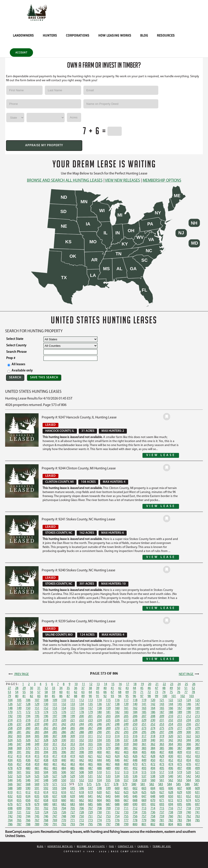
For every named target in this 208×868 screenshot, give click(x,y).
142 (153, 704)
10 (76, 684)
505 (55, 772)
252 (153, 724)
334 (99, 740)
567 (19, 784)
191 (197, 712)
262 (46, 728)
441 (73, 760)
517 (162, 772)
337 (126, 740)
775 (108, 820)
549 (55, 780)
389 (197, 748)
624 (135, 792)
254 (171, 724)
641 (90, 796)
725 (55, 812)
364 (171, 744)
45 (142, 688)
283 (37, 732)
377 (90, 748)
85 (54, 696)
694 (171, 804)
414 (28, 756)
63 (83, 692)
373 (55, 748)
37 (83, 688)
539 (162, 776)
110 (64, 700)
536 (135, 776)
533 (108, 776)
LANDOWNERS (23, 35)
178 (81, 712)
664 (99, 800)
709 (108, 808)
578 (116, 784)
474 (171, 764)
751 (90, 816)
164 (153, 708)
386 (171, 748)
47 (157, 688)
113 (90, 700)
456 (10, 764)
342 (171, 740)
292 (117, 732)
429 (162, 756)
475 (180, 764)
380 (117, 748)
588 (10, 788)
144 (171, 704)
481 (37, 768)
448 (135, 760)
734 (135, 812)
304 (28, 736)
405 (144, 752)
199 (73, 716)
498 (188, 768)
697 (197, 804)
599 (108, 788)
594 (64, 788)
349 (37, 744)
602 (135, 788)
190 (188, 712)
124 (188, 700)
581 (143, 784)
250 (135, 724)
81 (24, 696)
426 (135, 756)
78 (193, 692)
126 (10, 704)
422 (99, 756)
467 (108, 764)
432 (188, 756)
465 (90, 764)
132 (64, 704)
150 (28, 708)
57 (39, 692)
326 (28, 740)
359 (126, 744)
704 (64, 808)
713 (144, 808)
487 (90, 768)
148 (10, 708)
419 (73, 756)
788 (28, 824)
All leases (16, 365)
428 (153, 756)
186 (153, 712)
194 (28, 716)
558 (135, 780)
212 (188, 716)
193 (19, 716)
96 (134, 696)
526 (46, 776)
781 (162, 820)
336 (117, 740)
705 (73, 808)
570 (46, 784)
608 (188, 788)
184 (135, 712)
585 (178, 784)
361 (144, 744)
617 (73, 792)
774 (99, 820)
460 (46, 764)
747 (55, 816)
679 (37, 804)
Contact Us (126, 847)
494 (153, 768)
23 (172, 684)
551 (73, 780)
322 (188, 736)
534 (117, 776)
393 (37, 752)
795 (90, 824)
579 (125, 784)
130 (46, 704)
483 (55, 768)
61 (68, 692)
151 (37, 708)
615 (55, 792)
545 (19, 780)
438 (46, 760)
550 (64, 780)
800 (135, 824)
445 (108, 760)
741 (197, 812)
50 (179, 688)
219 (55, 720)
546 (28, 780)
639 (73, 796)
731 (108, 812)
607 (180, 788)
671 (162, 800)
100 (165, 696)
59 (54, 692)
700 (28, 808)
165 (162, 708)
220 (64, 720)
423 (108, 756)
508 (81, 772)
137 (108, 704)
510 (99, 772)
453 (180, 760)
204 (117, 716)
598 (99, 788)
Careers (143, 847)
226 (117, 720)
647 (144, 796)
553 (90, 780)
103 (191, 696)
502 (28, 772)
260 (28, 728)
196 (46, 716)
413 (19, 756)
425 (126, 756)
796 (99, 824)
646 (135, 796)
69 (127, 692)
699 (19, 808)
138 (117, 704)
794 (81, 824)
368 (10, 748)
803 (162, 824)
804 (171, 824)
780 (153, 820)
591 (37, 788)
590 (28, 788)
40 (105, 688)
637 (55, 796)
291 (108, 732)
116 (117, 700)
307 (55, 736)
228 (135, 720)
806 (188, 824)
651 (180, 796)
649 (162, 796)
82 (31, 696)
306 (46, 736)
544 (10, 780)
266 (81, 728)
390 (10, 752)
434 (10, 760)
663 (90, 800)
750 (81, 816)
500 (10, 772)
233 (180, 720)
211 (180, 716)
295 (144, 732)
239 (37, 724)
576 (98, 784)
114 (99, 700)
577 (107, 784)
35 (68, 688)
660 (64, 800)
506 (64, 772)
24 (179, 684)
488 (99, 768)
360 (135, 744)
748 (64, 816)
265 (73, 728)
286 (64, 732)
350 (46, 744)
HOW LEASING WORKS (115, 35)
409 (180, 752)
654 (10, 800)
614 (46, 792)
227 (126, 720)
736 (153, 812)
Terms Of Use (162, 847)
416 (46, 756)
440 (64, 760)
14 (105, 684)
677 (19, 804)
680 (46, 804)
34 (61, 688)
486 (81, 768)
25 (186, 684)
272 (135, 728)
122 (171, 700)
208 (153, 716)
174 (46, 712)
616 (64, 792)
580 (134, 784)
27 (9, 688)
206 (135, 716)
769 (55, 820)
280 (10, 732)
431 (180, 756)
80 (17, 696)
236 (10, 724)
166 (171, 708)
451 (162, 760)
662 (81, 800)
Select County (16, 346)
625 (144, 792)
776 (117, 820)
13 (98, 684)
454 (188, 760)
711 (126, 808)
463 (73, 764)
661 (73, 800)
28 (17, 688)
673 (180, 800)
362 (153, 744)
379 (108, 748)
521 (197, 772)
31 (39, 688)
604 (153, 788)
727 (73, 812)
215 (19, 720)
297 (162, 732)
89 (83, 696)
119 (144, 700)
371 (37, 748)
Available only (20, 371)
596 (81, 788)
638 (64, 796)
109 (55, 700)
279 (197, 728)
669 (144, 800)
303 (19, 736)
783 (180, 820)
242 (64, 724)
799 (126, 824)
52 (193, 688)
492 (135, 768)
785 (197, 820)
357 (108, 744)
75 (171, 692)
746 (46, 816)
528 (64, 776)
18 (135, 684)
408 (171, 752)
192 (10, 716)
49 (171, 688)
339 (144, 740)
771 (73, 820)
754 (117, 816)
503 (37, 772)
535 (126, 776)
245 (90, 724)
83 (39, 696)
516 (153, 772)
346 (10, 744)
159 (108, 708)
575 (89, 784)
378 (99, 748)
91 (98, 696)
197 (55, 716)
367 (197, 744)
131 (55, 704)
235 (197, 720)
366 (188, 744)
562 (171, 780)
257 (197, 724)
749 (73, 816)
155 (73, 708)
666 (117, 800)
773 (90, 820)
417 (55, 756)
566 (10, 784)
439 (55, 760)
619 (90, 792)
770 (64, 820)
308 (64, 736)
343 (180, 740)
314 (117, 736)
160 (117, 708)
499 (197, 768)
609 (197, 788)
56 (31, 692)
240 (46, 724)
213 (197, 716)
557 (126, 780)
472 (153, 764)
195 (37, 716)
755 (126, 816)
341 (162, 740)
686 (99, 804)
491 (126, 768)
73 (157, 692)
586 (187, 784)
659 (55, 800)
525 (37, 776)
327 (37, 740)
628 (171, 792)
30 (31, 688)
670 (153, 800)
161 (126, 708)
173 (37, 712)
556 (117, 780)
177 (73, 712)
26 (194, 684)
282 (28, 732)
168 (188, 708)
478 (10, 768)
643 (108, 796)
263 (55, 728)
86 (61, 696)
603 (144, 788)
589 (19, 788)
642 (99, 796)
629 (180, 792)
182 (117, 712)
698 (10, 808)
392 (28, 752)
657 (37, 800)
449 (144, 760)
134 (81, 704)
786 (10, 824)
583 (161, 784)
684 (81, 804)
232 (171, 720)
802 (153, 824)
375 (73, 748)
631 (197, 792)
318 (153, 736)
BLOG (144, 35)
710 (117, 808)
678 (28, 804)
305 (37, 736)
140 (135, 704)
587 (196, 784)
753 (108, 816)
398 (81, 752)
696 (188, 804)
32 (46, 688)
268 (99, 728)
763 (197, 816)
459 (37, 764)
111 (73, 700)
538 (153, 776)
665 (108, 800)
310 (81, 736)
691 (144, 804)
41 (112, 688)
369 (19, 748)
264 (64, 728)
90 (90, 696)
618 (81, 792)
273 (144, 728)
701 (37, 808)
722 (28, 812)
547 (37, 780)
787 (19, 824)
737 (162, 812)
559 (144, 780)
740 (188, 812)
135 (90, 704)
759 (162, 816)
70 (134, 692)
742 (10, 816)
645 (126, 796)
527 (55, 776)
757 (144, 816)
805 (180, 824)
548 (46, 780)
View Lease (161, 455)
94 (120, 696)
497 (180, 768)
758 (153, 816)
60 (61, 692)
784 (188, 820)
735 (144, 812)
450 (153, 760)
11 (83, 684)
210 (171, 716)
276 (171, 728)
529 (73, 776)
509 (90, 772)
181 (108, 712)
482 (46, 768)
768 (46, 820)
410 (188, 752)
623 (126, 792)
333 (90, 740)
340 (153, 740)
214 (10, 720)
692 (153, 804)
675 (197, 800)
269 (108, 728)
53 (9, 692)
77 (186, 692)
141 (144, 704)
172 (28, 712)
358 (117, 744)
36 (76, 688)
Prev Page (18, 674)
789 (37, 824)
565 (197, 780)
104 (10, 700)
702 (46, 808)
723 (37, 812)
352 (64, 744)
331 (73, 740)
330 (64, 740)
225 (108, 720)
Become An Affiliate (91, 847)
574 (80, 784)
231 (162, 720)
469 (126, 764)
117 (126, 700)
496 (171, 768)
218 (46, 720)
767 (37, 820)
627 (162, 792)
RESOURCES (166, 35)
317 (144, 736)
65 (98, 692)
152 (46, 708)
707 (90, 808)
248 (117, 724)
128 (28, 704)
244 (81, 724)
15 (113, 684)
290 (99, 732)
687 (108, 804)
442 (81, 760)
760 (171, 816)
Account (21, 52)
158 (99, 708)
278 (188, 728)
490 (117, 768)
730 (99, 812)
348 (28, 744)
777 (126, 820)
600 (117, 788)
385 (162, 748)
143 (162, 704)
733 (126, 812)
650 (171, 796)
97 (142, 696)
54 (17, 692)
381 (126, 748)
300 (188, 732)
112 (81, 700)
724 (46, 812)
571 (55, 784)
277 (180, 728)
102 (182, 696)
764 (10, 820)
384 (153, 748)
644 (117, 796)
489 (108, 768)
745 (37, 816)
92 (105, 696)
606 (171, 788)
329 (55, 740)
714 (153, 808)
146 (188, 704)
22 (164, 684)
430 (171, 756)
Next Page (189, 674)
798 (117, 824)
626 (153, 792)
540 (171, 776)
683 (73, 804)
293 (126, 732)
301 (197, 732)
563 (180, 780)
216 (28, 720)
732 (117, 812)
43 (127, 688)
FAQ (111, 847)
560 (153, 780)
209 (162, 716)
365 (180, 744)
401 (108, 752)
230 (153, 720)
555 (108, 780)
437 (37, 760)
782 (171, 820)
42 (120, 688)
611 (19, 792)
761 (180, 816)
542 (188, 776)
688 (117, 804)
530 (81, 776)
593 (55, 788)
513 (126, 772)
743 (19, 816)
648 (153, 796)
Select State (15, 339)
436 (28, 760)
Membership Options (162, 181)
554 (99, 780)
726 (64, 812)
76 (179, 692)
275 (162, 728)
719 (197, 808)
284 (46, 732)
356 (99, 744)
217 (37, 720)
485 (73, 768)
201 (90, 716)
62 (76, 692)
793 (73, 824)
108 (46, 700)
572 (64, 784)
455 (197, 760)
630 (188, 792)
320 (171, 736)
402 (117, 752)
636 (46, 796)
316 (135, 736)
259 (19, 728)
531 (90, 776)
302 (10, 736)
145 (180, 704)
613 (37, 792)
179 (90, 712)
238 (28, 724)
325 (19, 740)
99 (157, 696)
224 (99, 720)
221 (73, 720)
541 (180, 776)
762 (188, 816)
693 (162, 804)
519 (180, 772)
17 (128, 684)
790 (46, 824)
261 (37, 728)
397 (73, 752)
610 (10, 792)
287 (73, 732)
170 (10, 712)
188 (171, 712)
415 (37, 756)
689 (126, 804)
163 (144, 708)
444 (99, 760)
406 (153, 752)
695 (180, 804)
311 (90, 736)
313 (108, 736)
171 (19, 712)
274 (153, 728)
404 (135, 752)
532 (99, 776)
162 (135, 708)
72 (149, 692)
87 (68, 696)
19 (142, 684)
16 (120, 684)
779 (144, 820)
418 (64, 756)
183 (126, 712)
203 (108, 716)
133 (73, 704)
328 (46, 740)
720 (10, 812)
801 (144, 824)
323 (197, 736)
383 (144, 748)
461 (55, 764)
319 (162, 736)
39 (98, 688)
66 (105, 692)
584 (170, 784)
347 (19, 744)
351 (55, 744)
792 (64, 824)
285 (55, 732)
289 (90, 732)
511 (108, 772)
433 (197, 756)
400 (99, 752)
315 (126, 736)
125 (197, 700)
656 (28, 800)
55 (24, 692)
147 (197, 704)
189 (180, 712)
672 (171, 800)
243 (73, 724)
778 (135, 820)
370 (28, 748)
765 (19, 820)
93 (112, 696)
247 (108, 724)
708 (99, 808)
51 (186, 688)
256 (188, 724)
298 (171, 732)
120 (153, 700)
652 (188, 796)
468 (117, 764)
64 (90, 692)
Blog (40, 847)
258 (10, 728)
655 (19, 800)
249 (126, 724)
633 (19, 796)
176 (64, 712)
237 (19, 724)
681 (55, 804)
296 (153, 732)
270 (117, 728)
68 (120, 692)
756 (135, 816)
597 (90, 788)
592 (46, 788)
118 (135, 700)
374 (64, 748)
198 (64, 716)
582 (152, 784)
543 (197, 776)
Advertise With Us (60, 847)
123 (180, 700)
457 (19, 764)
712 (135, 808)
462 (64, 764)
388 (188, 748)
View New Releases (123, 181)
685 (90, 804)
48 (164, 688)
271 (126, 728)
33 (54, 688)
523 (19, 776)
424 (117, 756)
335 (108, 740)
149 (19, 708)
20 (150, 684)
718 (188, 808)
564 (188, 780)
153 (55, 708)
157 (90, 708)
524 (28, 776)
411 (197, 752)
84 (46, 696)
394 (46, 752)
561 (162, 780)
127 (19, 704)
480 (28, 768)
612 (28, 792)
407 (162, 752)
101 (174, 696)
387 (180, 748)
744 (28, 816)
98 (149, 696)
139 (126, 704)
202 (99, 716)
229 (144, 720)
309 (73, 736)
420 (81, 756)
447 (126, 760)
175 (55, 712)
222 (81, 720)
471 (144, 764)
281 (19, 732)
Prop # (11, 358)
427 (144, 756)
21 (157, 684)
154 (64, 708)
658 (46, 800)
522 (10, 776)
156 (81, 708)
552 (81, 780)
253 (162, 724)
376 (81, 748)
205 (126, 716)
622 (117, 792)
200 (81, 716)
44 (134, 688)
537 (144, 776)
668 (135, 800)
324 (10, 740)
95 (127, 696)
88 (76, 696)
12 (91, 684)
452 (171, 760)
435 (19, 760)
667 (126, 800)
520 (188, 772)
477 (197, 764)
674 (188, 800)
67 (112, 692)
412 (10, 756)
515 (144, 772)
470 (135, 764)
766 (28, 820)
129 (37, 704)
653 (197, 796)
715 (162, 808)
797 (108, 824)
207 (144, 716)
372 (46, 748)
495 (162, 768)
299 (180, 732)
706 (81, 808)
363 (162, 744)
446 (117, 760)
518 (171, 772)
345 (197, 740)
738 (171, 812)
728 (81, 812)
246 (99, 724)
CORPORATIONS (78, 35)
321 (180, 736)
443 (90, 760)
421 (90, 756)
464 (81, 764)
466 (99, 764)
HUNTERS (50, 35)
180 (99, 712)
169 (197, 708)
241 (55, 724)
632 (10, 796)
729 (90, 812)
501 (19, 772)
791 (55, 824)
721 (19, 812)
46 (149, 688)
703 (55, 808)
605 (162, 788)
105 (19, 700)
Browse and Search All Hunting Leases (65, 181)
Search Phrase (16, 352)
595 (73, 788)
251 (144, 724)
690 (135, 804)
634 (28, 796)
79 (9, 696)
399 (90, 752)
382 (135, 748)
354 (81, 744)
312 (99, 736)
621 (108, 792)
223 (90, 720)
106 (28, 700)
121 (162, 700)
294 (135, 732)
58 (46, 692)
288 (81, 732)
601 (126, 788)
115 (108, 700)
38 (90, 688)
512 (117, 772)
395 (55, 752)
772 (81, 820)
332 (81, 740)
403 (126, 752)
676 (10, 804)
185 (144, 712)
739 (180, 812)
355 (90, 744)
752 (99, 816)
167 (180, 708)
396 (64, 752)
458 (28, 764)
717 (180, 808)
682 (64, 804)
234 (188, 720)
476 (188, 764)
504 (46, 772)
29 (24, 688)
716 (171, 808)
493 (144, 768)
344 (188, 740)
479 (19, 768)
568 (28, 784)
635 (37, 796)
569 (37, 784)
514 (135, 772)
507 (73, 772)
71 (142, 692)
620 (99, 792)
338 (135, 740)
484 (64, 768)
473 (162, 764)
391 (19, 752)
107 (37, 700)
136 (99, 704)
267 (90, 728)
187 (162, 712)
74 (164, 692)
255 (180, 724)
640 (81, 796)
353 (73, 744)
